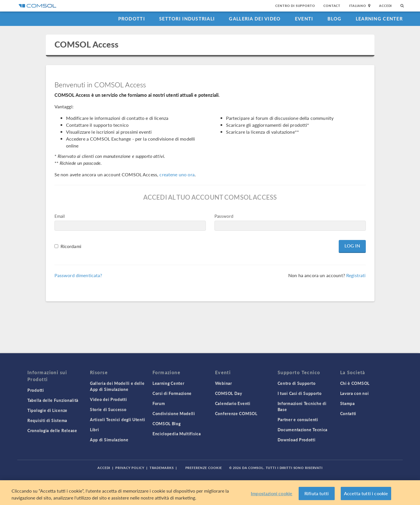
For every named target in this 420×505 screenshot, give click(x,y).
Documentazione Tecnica (303, 430)
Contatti (348, 413)
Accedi (385, 6)
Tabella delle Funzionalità (53, 400)
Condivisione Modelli (174, 413)
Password (224, 216)
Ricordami (71, 246)
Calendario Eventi (233, 403)
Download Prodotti (297, 440)
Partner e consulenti (298, 419)
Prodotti (132, 19)
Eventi (304, 19)
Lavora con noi (355, 393)
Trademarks (162, 468)
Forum (159, 403)
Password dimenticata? (78, 275)
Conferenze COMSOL (236, 413)
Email (60, 216)
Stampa (348, 403)
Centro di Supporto (295, 6)
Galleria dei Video (255, 19)
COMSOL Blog (167, 423)
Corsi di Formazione (172, 393)
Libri (95, 430)
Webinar (224, 383)
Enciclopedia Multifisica (177, 434)
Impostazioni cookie (272, 493)
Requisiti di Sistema (47, 420)
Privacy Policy (130, 468)
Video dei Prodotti (109, 399)
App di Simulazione (109, 440)
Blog (335, 19)
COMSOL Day (229, 393)
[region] (210, 493)
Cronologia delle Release (52, 430)
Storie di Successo (108, 409)
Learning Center (379, 19)
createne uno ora (177, 174)
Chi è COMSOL (355, 383)
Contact (332, 6)
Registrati (356, 275)
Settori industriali (187, 19)
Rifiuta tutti (317, 493)
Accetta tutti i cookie (366, 493)
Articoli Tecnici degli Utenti (117, 419)
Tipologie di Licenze (47, 410)
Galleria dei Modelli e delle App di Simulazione (117, 386)
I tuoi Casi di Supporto (300, 393)
